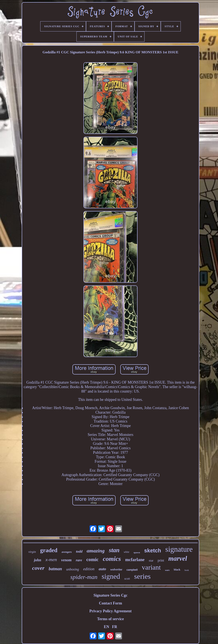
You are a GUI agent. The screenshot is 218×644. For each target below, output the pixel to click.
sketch (153, 550)
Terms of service (110, 619)
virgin (32, 552)
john (37, 560)
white (126, 552)
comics (112, 559)
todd (79, 551)
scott (127, 579)
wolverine (116, 570)
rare (79, 560)
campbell (132, 570)
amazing (96, 551)
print (161, 560)
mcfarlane (135, 560)
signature (179, 549)
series (142, 576)
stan (114, 550)
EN (107, 627)
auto (102, 569)
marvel (178, 558)
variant (151, 567)
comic (92, 560)
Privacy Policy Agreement (111, 611)
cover (38, 568)
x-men (51, 560)
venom (66, 560)
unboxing (73, 569)
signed (111, 576)
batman (55, 569)
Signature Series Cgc (110, 595)
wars (167, 570)
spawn (137, 552)
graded (49, 550)
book (187, 570)
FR (115, 627)
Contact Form (110, 603)
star (151, 560)
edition (89, 569)
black (177, 570)
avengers (67, 552)
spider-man (84, 577)
